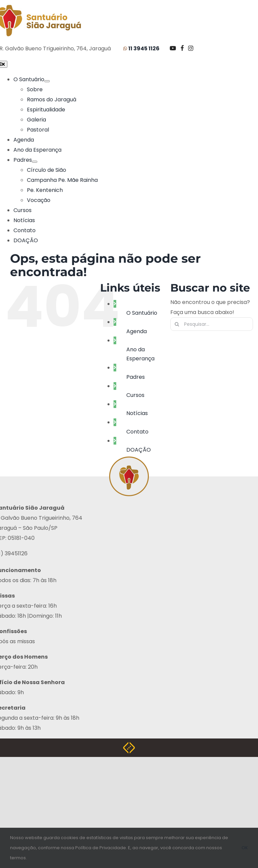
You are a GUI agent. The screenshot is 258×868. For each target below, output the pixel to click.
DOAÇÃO (139, 449)
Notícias (137, 413)
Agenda (137, 331)
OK (245, 848)
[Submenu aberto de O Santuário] (47, 81)
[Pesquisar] (177, 323)
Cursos (135, 394)
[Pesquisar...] (212, 323)
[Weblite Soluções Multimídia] (129, 746)
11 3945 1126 (144, 48)
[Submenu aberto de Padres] (35, 162)
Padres (136, 376)
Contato (137, 431)
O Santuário (142, 312)
